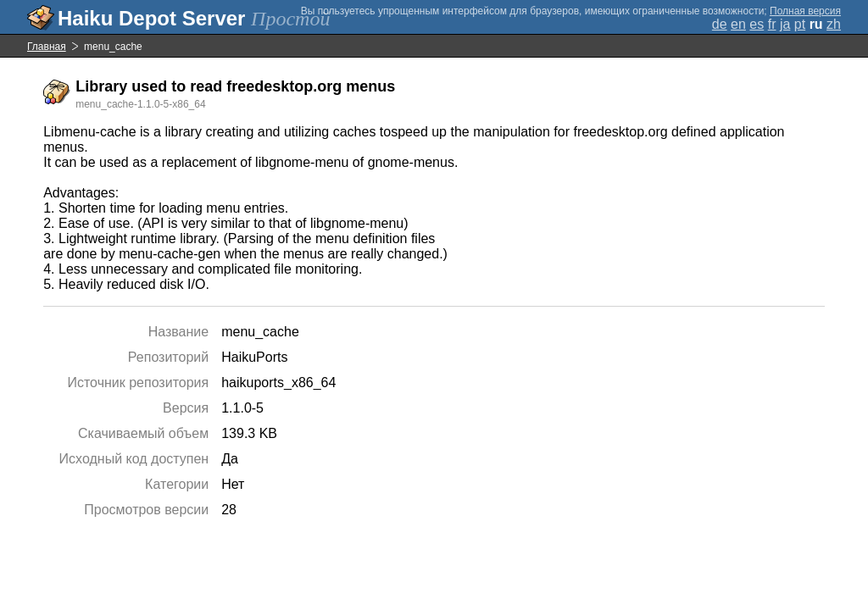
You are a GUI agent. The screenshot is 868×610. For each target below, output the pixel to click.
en (738, 24)
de (720, 24)
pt (800, 24)
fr (772, 24)
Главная (47, 47)
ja (785, 24)
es (757, 24)
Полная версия (805, 11)
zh (834, 24)
